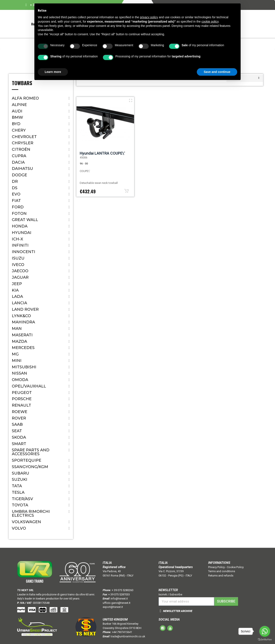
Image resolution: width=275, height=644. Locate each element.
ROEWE (20, 412)
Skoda (19, 437)
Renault (21, 405)
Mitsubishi (24, 367)
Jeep (17, 284)
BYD (16, 124)
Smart (19, 444)
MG (15, 354)
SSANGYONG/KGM (30, 467)
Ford (18, 207)
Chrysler (23, 143)
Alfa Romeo (25, 98)
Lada (17, 297)
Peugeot (22, 393)
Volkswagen (26, 522)
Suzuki (20, 480)
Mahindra (23, 322)
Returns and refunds (221, 576)
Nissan (19, 373)
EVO (16, 194)
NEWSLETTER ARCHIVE (178, 611)
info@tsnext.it (119, 599)
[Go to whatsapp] (265, 631)
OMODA (20, 380)
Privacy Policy (216, 567)
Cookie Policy (235, 567)
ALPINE (19, 105)
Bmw (17, 117)
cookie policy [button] (210, 22)
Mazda (19, 341)
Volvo (19, 528)
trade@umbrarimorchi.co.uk (128, 636)
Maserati (22, 335)
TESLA (18, 492)
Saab (17, 424)
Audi (17, 111)
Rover (19, 418)
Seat (17, 431)
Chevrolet (24, 137)
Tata (17, 486)
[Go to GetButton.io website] (265, 640)
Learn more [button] (53, 72)
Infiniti (20, 245)
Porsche (22, 399)
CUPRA (19, 156)
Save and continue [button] (217, 72)
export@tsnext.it (113, 607)
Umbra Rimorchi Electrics (31, 513)
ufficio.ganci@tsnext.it (117, 603)
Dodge (19, 175)
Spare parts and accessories (31, 452)
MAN (17, 329)
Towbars (22, 83)
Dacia (18, 162)
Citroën (21, 149)
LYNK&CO (21, 316)
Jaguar (20, 277)
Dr (15, 181)
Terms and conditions (222, 571)
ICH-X (17, 239)
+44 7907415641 (122, 632)
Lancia (19, 303)
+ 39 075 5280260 (122, 590)
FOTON (19, 214)
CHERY (19, 130)
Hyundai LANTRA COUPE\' (102, 153)
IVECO (18, 265)
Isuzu (18, 258)
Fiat (16, 201)
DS (15, 188)
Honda (20, 226)
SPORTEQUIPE (27, 460)
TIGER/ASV (22, 499)
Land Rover (25, 309)
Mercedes (23, 348)
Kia (15, 290)
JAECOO (20, 271)
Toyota (20, 505)
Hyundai (22, 233)
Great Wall (25, 220)
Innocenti (24, 252)
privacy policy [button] (149, 17)
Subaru (21, 473)
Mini (17, 361)
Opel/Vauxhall (29, 386)
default (245, 78)
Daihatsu (22, 169)
